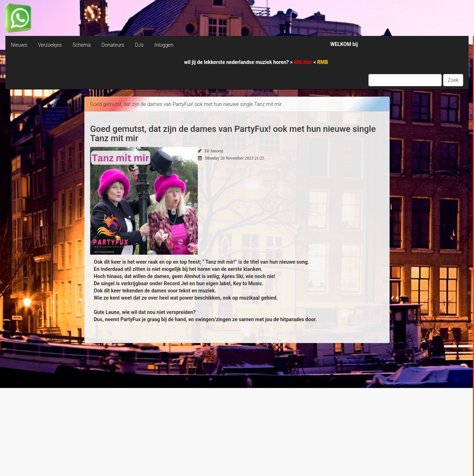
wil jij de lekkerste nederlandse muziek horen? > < (256, 62)
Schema (82, 45)
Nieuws (19, 45)
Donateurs (113, 45)
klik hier (304, 62)
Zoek (453, 80)
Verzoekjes (50, 45)
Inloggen (164, 45)
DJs (139, 45)
